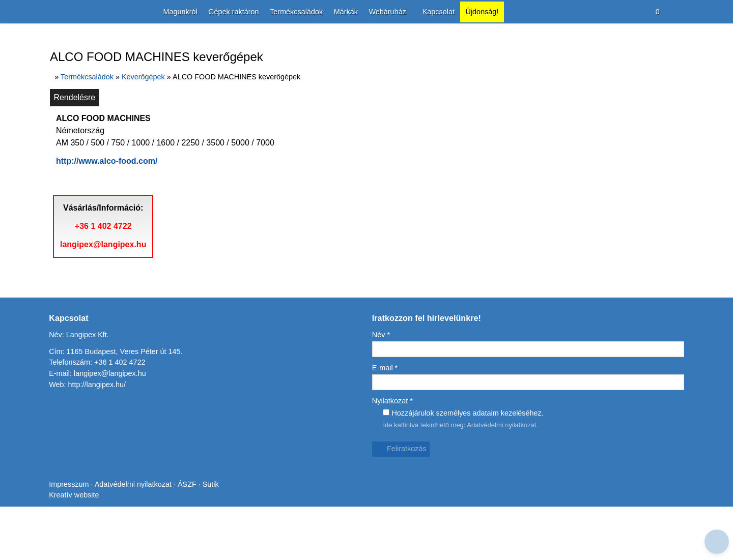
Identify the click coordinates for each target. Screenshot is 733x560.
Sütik (213, 550)
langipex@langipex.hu (106, 304)
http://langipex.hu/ (99, 443)
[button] (679, 12)
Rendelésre (75, 142)
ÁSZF (191, 550)
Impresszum (69, 550)
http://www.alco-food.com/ (112, 206)
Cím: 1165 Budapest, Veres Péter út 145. (117, 410)
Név (382, 394)
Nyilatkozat (394, 460)
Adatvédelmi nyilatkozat (506, 484)
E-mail (385, 427)
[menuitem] (173, 12)
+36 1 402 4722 (106, 285)
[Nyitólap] (50, 12)
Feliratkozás (402, 508)
